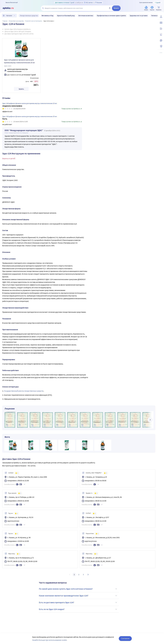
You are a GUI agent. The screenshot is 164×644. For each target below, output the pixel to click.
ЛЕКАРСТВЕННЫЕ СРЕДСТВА (16, 21)
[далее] (150, 420)
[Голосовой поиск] (110, 8)
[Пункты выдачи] (161, 46)
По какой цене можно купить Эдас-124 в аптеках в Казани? (78, 589)
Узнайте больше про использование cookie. (50, 640)
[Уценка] (152, 8)
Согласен (125, 638)
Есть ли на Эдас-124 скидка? (78, 609)
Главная (5, 21)
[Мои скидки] (161, 23)
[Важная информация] (161, 40)
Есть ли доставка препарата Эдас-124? (78, 602)
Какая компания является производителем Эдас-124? (78, 596)
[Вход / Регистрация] (161, 17)
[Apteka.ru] (10, 8)
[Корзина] (159, 8)
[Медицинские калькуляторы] (161, 34)
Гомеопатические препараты (34, 21)
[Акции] (146, 8)
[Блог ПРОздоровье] (161, 29)
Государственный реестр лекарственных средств (24, 391)
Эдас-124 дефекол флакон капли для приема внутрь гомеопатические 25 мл (19, 61)
